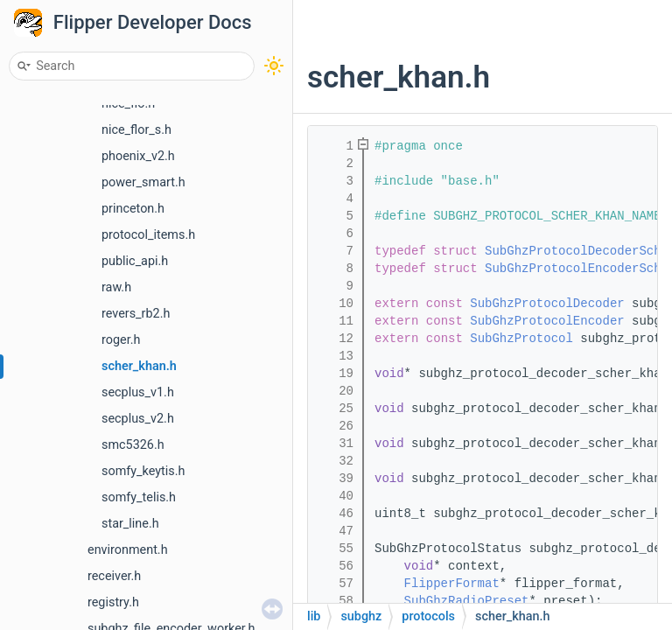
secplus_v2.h (138, 419)
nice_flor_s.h (136, 130)
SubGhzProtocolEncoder (547, 321)
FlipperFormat (452, 584)
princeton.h (133, 209)
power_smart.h (143, 182)
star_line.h (130, 524)
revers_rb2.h (136, 314)
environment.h (128, 550)
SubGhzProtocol (521, 339)
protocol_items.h (148, 235)
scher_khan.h (139, 366)
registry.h (113, 602)
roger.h (121, 340)
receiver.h (114, 576)
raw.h (116, 287)
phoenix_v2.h (138, 156)
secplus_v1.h (138, 392)
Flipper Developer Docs (153, 22)
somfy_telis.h (139, 497)
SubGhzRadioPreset (467, 601)
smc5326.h (133, 445)
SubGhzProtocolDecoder (547, 304)
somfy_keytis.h (143, 471)
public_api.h (135, 261)
